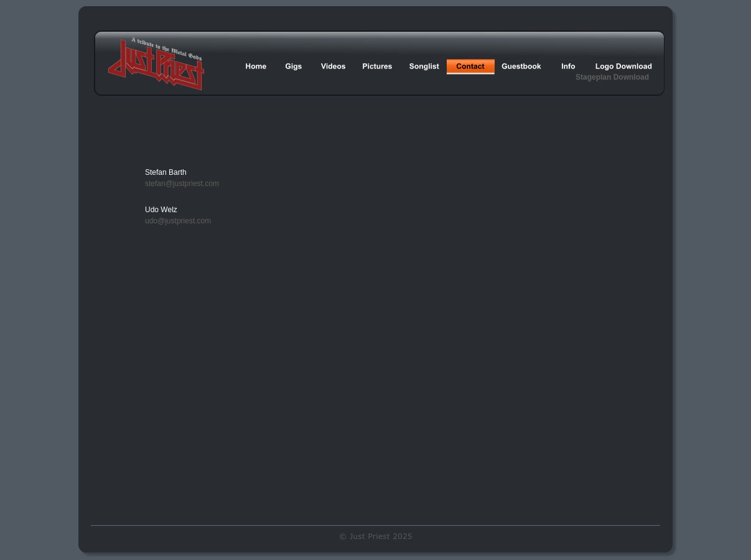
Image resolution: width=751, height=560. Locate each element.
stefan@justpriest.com (182, 184)
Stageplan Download (612, 77)
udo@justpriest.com (178, 221)
